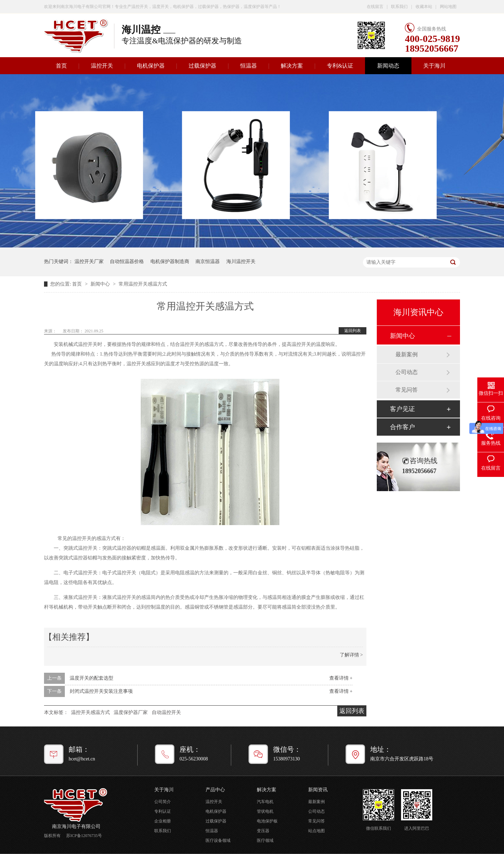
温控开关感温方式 (90, 712)
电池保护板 (267, 821)
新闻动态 (388, 66)
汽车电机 (265, 802)
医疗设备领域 (218, 840)
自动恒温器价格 (127, 262)
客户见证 (402, 409)
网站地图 (448, 7)
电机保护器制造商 (170, 262)
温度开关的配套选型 (92, 678)
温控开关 (102, 66)
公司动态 (407, 372)
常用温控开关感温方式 (143, 284)
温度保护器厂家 (131, 712)
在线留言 (375, 7)
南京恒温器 (208, 262)
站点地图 (316, 831)
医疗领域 (265, 840)
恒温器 (249, 66)
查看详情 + (341, 678)
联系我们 (399, 7)
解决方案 (292, 66)
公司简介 (163, 802)
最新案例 (407, 354)
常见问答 (407, 390)
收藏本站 (424, 7)
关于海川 (434, 66)
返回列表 (353, 331)
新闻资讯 (318, 790)
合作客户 (402, 427)
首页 (61, 66)
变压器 (263, 831)
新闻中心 (101, 284)
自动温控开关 (166, 712)
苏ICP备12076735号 (84, 836)
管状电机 (265, 811)
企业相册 (163, 821)
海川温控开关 (241, 262)
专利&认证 (340, 66)
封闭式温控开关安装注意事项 (101, 691)
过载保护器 (202, 66)
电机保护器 (151, 66)
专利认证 (163, 811)
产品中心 (215, 790)
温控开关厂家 (89, 262)
